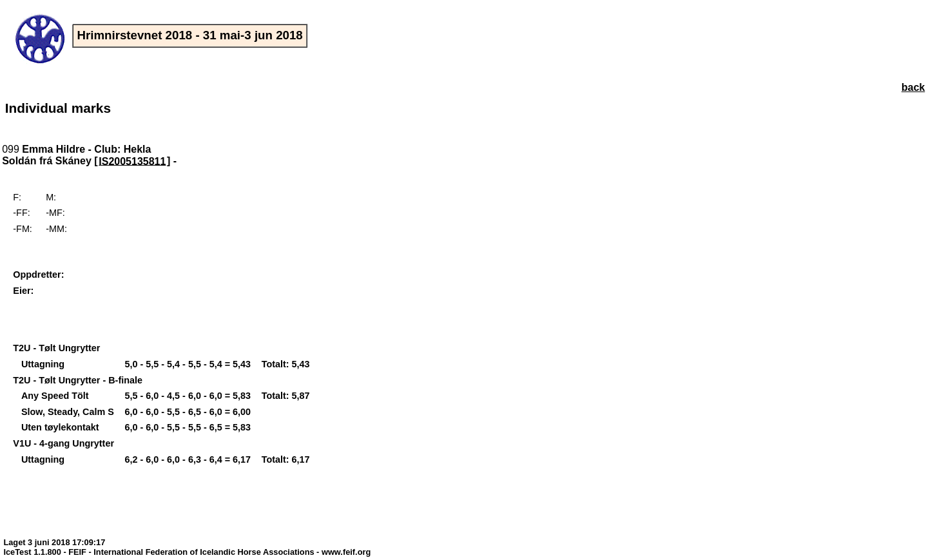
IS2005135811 (132, 161)
